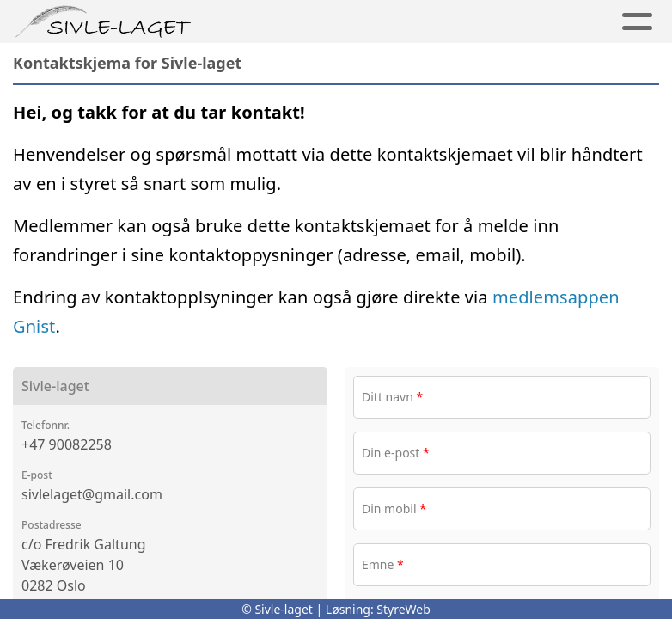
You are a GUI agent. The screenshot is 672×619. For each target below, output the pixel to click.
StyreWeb (403, 609)
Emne (383, 564)
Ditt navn (392, 397)
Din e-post (396, 453)
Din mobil (394, 509)
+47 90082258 (67, 444)
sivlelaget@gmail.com (92, 494)
